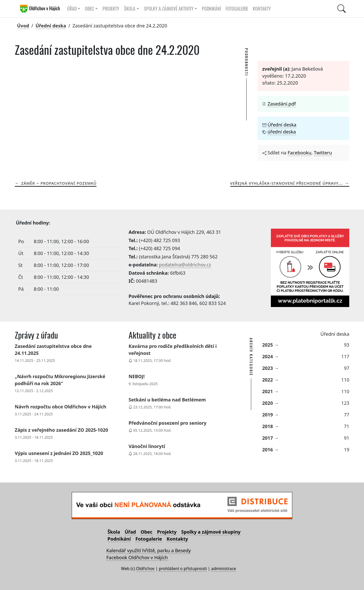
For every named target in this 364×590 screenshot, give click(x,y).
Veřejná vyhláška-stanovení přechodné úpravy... (287, 183)
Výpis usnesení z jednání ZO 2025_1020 (59, 453)
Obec (146, 532)
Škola (114, 532)
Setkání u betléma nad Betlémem (167, 400)
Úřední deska (51, 26)
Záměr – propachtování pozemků (59, 183)
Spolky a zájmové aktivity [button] (169, 9)
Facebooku (300, 153)
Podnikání (211, 9)
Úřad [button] (72, 9)
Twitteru (323, 153)
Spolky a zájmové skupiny (211, 532)
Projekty (111, 9)
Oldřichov (145, 569)
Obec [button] (89, 9)
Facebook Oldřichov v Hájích (137, 557)
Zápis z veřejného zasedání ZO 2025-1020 (61, 430)
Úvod (23, 26)
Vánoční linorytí (147, 446)
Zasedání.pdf (282, 104)
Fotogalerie (237, 9)
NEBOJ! (137, 376)
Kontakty (262, 9)
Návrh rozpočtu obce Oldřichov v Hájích (61, 407)
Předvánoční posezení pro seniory (168, 423)
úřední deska (282, 132)
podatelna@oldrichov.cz (185, 265)
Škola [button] (130, 9)
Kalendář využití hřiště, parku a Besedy (148, 550)
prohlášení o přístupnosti (183, 569)
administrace (224, 569)
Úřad (130, 532)
